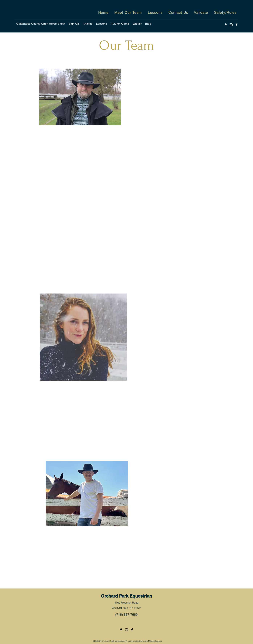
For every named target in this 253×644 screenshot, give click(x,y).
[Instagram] (231, 25)
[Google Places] (226, 25)
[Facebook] (237, 25)
